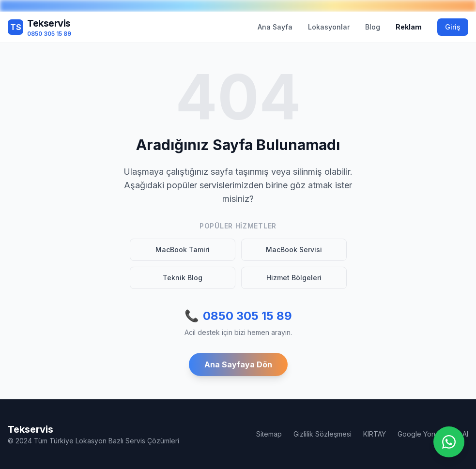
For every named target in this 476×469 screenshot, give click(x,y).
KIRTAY (375, 434)
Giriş (453, 27)
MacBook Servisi (294, 250)
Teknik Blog (183, 278)
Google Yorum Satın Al (433, 434)
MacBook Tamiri (183, 250)
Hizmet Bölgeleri (294, 278)
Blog (373, 27)
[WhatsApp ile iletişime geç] (449, 442)
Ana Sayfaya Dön (238, 364)
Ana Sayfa (275, 27)
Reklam (409, 27)
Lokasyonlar (329, 27)
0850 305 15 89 (238, 316)
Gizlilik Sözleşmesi (322, 434)
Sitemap (269, 434)
